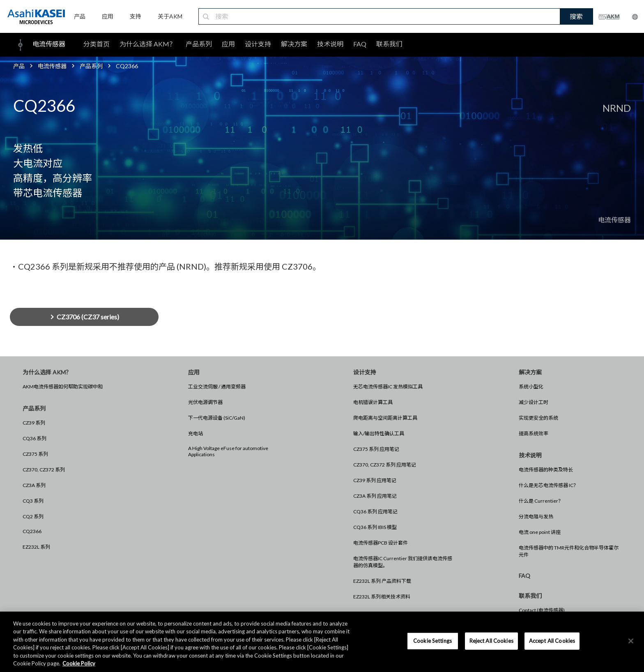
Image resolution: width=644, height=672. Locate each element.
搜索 (576, 16)
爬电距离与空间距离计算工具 (385, 418)
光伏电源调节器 (205, 402)
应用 (228, 44)
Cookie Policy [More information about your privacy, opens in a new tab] (79, 663)
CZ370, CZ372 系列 (44, 470)
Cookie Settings (432, 641)
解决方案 (294, 44)
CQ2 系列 (33, 516)
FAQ (360, 44)
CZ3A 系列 (34, 485)
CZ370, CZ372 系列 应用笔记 (385, 465)
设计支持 (258, 44)
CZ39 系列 (34, 423)
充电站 (195, 433)
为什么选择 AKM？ (148, 44)
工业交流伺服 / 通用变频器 (217, 387)
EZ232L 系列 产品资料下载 (382, 581)
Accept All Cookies (552, 641)
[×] (631, 641)
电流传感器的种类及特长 (546, 470)
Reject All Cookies (491, 641)
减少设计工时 (534, 402)
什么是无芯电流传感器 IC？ (549, 485)
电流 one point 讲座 (540, 532)
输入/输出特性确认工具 (379, 433)
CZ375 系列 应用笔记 (376, 449)
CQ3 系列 (33, 501)
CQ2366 (32, 531)
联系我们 (389, 44)
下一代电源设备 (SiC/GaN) (217, 418)
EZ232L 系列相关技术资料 (382, 597)
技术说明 (330, 44)
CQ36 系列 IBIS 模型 (375, 527)
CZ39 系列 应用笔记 (375, 480)
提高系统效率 (534, 433)
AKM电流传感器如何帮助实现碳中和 (63, 387)
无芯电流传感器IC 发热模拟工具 (388, 387)
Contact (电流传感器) (542, 610)
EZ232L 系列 (36, 547)
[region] (322, 642)
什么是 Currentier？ (541, 501)
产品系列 (199, 44)
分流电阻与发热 (536, 516)
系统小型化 (531, 387)
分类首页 (97, 44)
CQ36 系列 (34, 438)
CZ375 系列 (35, 454)
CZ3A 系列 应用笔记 (375, 496)
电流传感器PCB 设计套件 (381, 543)
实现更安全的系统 (538, 418)
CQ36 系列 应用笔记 (375, 512)
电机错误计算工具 (373, 402)
